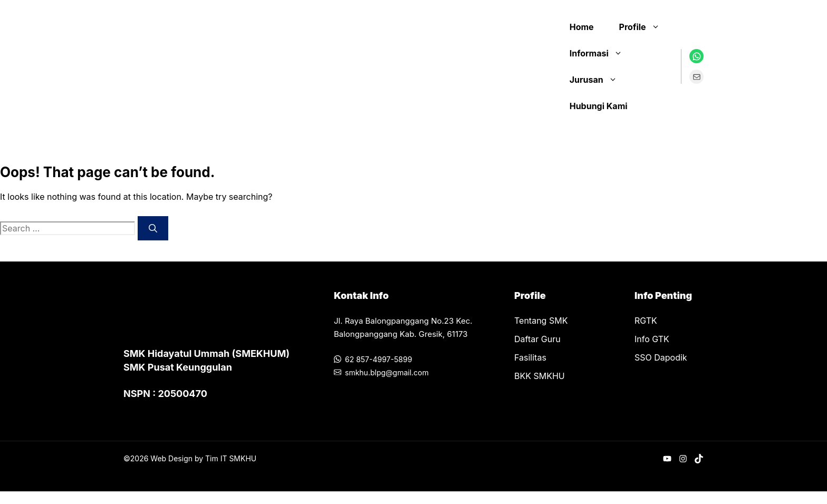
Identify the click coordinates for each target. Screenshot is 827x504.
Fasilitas (530, 357)
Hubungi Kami (599, 106)
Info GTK (652, 339)
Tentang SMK (541, 321)
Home (582, 27)
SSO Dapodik (661, 357)
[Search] (153, 228)
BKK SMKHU (540, 376)
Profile (645, 27)
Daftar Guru (537, 339)
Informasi (601, 53)
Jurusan (599, 80)
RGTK (646, 321)
